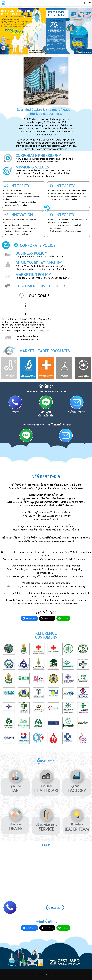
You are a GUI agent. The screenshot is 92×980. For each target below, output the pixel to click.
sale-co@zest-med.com (27, 336)
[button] (36, 52)
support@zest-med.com (27, 339)
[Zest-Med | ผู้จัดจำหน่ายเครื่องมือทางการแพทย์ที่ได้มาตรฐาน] (4, 3)
